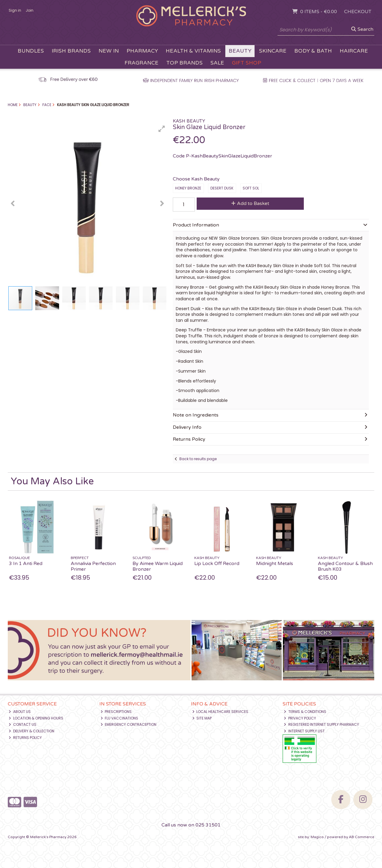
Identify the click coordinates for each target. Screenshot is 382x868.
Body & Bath (313, 51)
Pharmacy (142, 51)
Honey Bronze (188, 188)
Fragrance (141, 63)
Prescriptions (116, 712)
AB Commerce (362, 837)
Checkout (358, 12)
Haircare (354, 51)
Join (30, 10)
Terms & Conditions (305, 712)
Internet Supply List (304, 731)
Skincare (273, 51)
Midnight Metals (275, 564)
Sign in (15, 10)
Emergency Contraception (129, 724)
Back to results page (198, 459)
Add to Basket (250, 203)
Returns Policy (25, 738)
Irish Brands (71, 51)
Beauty (240, 51)
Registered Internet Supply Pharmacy (321, 724)
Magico (317, 837)
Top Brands (184, 63)
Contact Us (23, 724)
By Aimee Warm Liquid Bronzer (158, 566)
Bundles (31, 51)
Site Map (202, 718)
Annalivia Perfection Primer (93, 566)
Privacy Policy (300, 718)
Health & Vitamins (193, 51)
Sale (217, 63)
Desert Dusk (222, 188)
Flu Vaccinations (120, 718)
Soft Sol (251, 188)
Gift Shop (247, 63)
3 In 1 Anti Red (26, 564)
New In (109, 51)
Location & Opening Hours (36, 718)
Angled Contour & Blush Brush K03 (345, 566)
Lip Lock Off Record (217, 564)
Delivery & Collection (31, 731)
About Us (20, 712)
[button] (162, 129)
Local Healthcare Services (220, 712)
